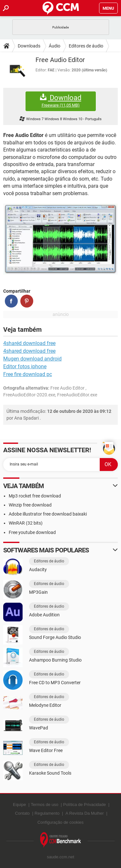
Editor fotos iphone (25, 366)
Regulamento (47, 813)
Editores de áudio (86, 46)
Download (61, 101)
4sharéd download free (29, 343)
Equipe (19, 805)
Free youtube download (32, 532)
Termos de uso (44, 805)
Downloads (29, 46)
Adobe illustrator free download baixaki (48, 514)
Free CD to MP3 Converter (55, 683)
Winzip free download (30, 505)
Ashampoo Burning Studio (55, 660)
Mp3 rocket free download (35, 496)
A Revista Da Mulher (85, 813)
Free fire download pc (28, 374)
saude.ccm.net (60, 857)
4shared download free (29, 351)
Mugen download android (32, 359)
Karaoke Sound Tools (50, 773)
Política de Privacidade (85, 805)
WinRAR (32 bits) (26, 523)
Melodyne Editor (45, 705)
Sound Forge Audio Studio (55, 637)
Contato (22, 813)
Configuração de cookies (60, 822)
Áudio (55, 46)
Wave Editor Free (46, 750)
